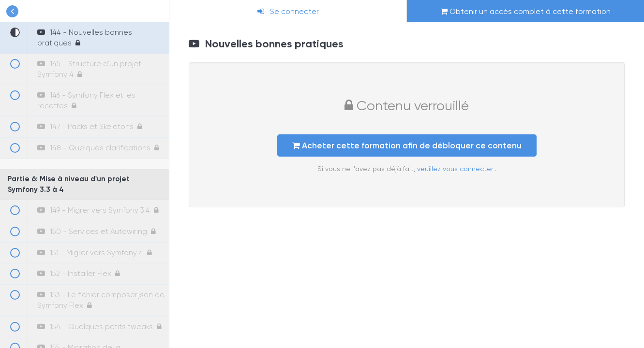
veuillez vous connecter (456, 169)
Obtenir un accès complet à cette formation (525, 11)
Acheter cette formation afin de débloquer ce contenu (407, 145)
